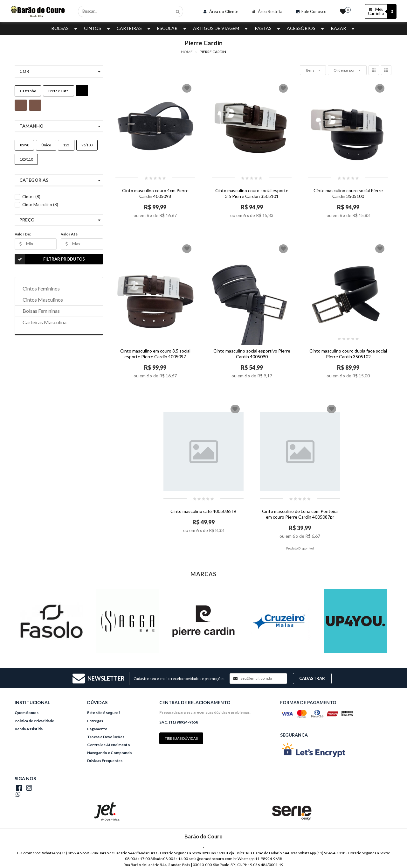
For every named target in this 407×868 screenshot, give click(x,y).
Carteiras (134, 28)
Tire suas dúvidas (181, 738)
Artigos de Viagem (221, 28)
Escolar (172, 28)
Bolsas (65, 28)
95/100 (87, 145)
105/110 (26, 159)
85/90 (24, 145)
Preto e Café (59, 91)
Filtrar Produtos (50, 259)
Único (46, 145)
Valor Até (69, 234)
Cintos (97, 28)
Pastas (268, 28)
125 (66, 145)
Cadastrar (312, 678)
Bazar (343, 28)
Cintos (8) (31, 197)
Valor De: (23, 234)
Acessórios (306, 28)
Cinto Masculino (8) (40, 205)
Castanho (28, 91)
